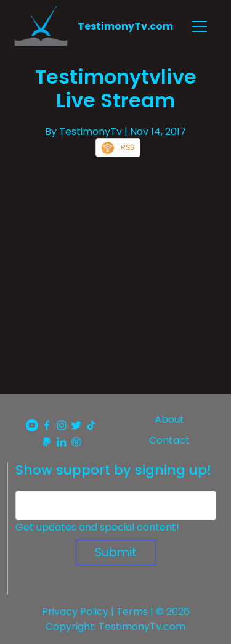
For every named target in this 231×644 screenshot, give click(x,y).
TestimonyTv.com (125, 26)
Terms (132, 612)
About (169, 419)
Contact (169, 440)
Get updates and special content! (97, 527)
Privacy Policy (75, 612)
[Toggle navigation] (200, 26)
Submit (116, 552)
